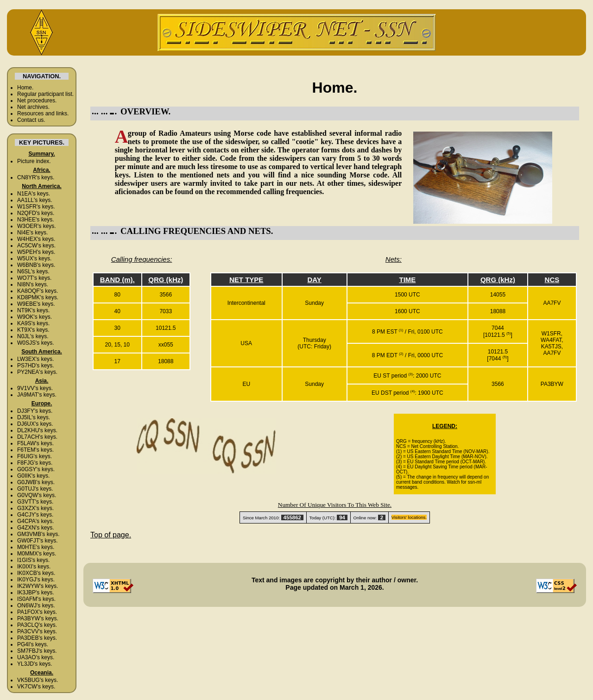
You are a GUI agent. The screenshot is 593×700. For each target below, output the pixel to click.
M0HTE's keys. (36, 547)
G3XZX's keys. (35, 508)
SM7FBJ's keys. (37, 651)
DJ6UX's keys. (35, 424)
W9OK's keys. (35, 317)
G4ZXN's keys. (36, 528)
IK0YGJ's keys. (36, 580)
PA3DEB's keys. (37, 638)
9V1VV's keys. (35, 388)
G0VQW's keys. (37, 495)
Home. (25, 88)
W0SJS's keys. (36, 343)
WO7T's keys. (34, 278)
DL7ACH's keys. (37, 437)
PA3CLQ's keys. (37, 625)
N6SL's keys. (33, 271)
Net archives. (33, 107)
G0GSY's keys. (36, 469)
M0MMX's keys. (37, 554)
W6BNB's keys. (36, 265)
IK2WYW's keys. (38, 586)
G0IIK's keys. (33, 476)
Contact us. (31, 120)
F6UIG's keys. (35, 456)
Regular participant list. (45, 94)
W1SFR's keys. (36, 207)
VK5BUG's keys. (38, 680)
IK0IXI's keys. (34, 567)
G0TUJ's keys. (35, 489)
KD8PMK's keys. (38, 297)
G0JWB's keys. (36, 482)
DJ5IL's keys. (34, 417)
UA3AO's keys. (36, 657)
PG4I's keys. (33, 644)
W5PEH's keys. (36, 252)
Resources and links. (43, 114)
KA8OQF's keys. (38, 291)
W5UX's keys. (34, 259)
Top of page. (111, 535)
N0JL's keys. (33, 336)
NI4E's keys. (32, 233)
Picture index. (34, 161)
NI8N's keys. (33, 284)
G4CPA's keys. (35, 521)
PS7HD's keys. (36, 366)
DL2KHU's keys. (37, 430)
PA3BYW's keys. (38, 618)
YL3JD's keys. (35, 664)
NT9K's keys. (33, 310)
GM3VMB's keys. (38, 534)
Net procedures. (37, 101)
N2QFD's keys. (36, 213)
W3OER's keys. (37, 226)
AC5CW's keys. (36, 246)
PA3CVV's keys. (37, 631)
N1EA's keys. (34, 194)
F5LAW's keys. (35, 443)
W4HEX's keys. (36, 239)
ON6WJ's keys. (36, 605)
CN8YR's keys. (36, 177)
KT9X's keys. (33, 330)
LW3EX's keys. (35, 359)
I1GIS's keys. (33, 560)
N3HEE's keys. (36, 220)
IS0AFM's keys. (36, 599)
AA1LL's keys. (35, 200)
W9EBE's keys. (36, 304)
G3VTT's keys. (35, 502)
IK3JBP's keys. (36, 593)
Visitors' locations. (409, 517)
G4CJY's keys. (35, 515)
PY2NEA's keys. (37, 372)
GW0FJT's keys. (38, 541)
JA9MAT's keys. (37, 395)
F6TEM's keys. (35, 450)
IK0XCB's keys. (36, 573)
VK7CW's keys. (36, 687)
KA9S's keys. (33, 323)
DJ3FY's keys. (35, 411)
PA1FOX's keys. (37, 612)
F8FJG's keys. (35, 463)
